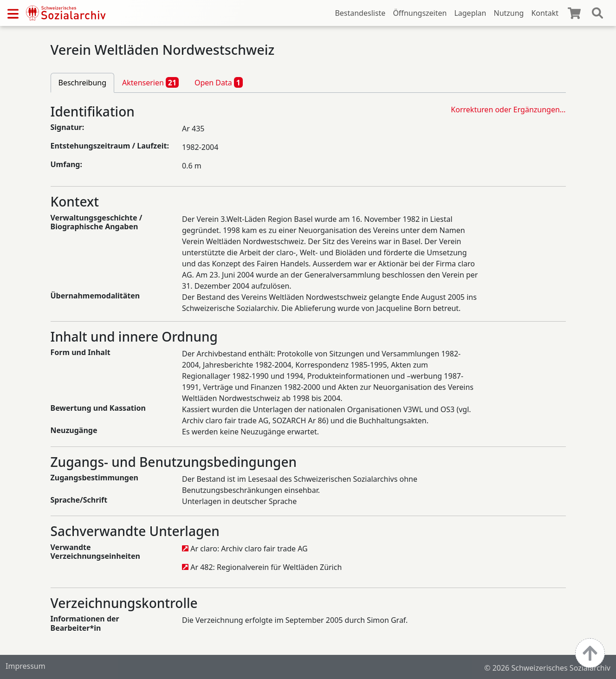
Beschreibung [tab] (83, 83)
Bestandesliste (360, 13)
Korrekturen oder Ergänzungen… (508, 110)
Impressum (26, 666)
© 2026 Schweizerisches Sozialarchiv (547, 668)
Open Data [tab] (219, 82)
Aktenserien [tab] (150, 82)
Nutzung (509, 13)
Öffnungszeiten (420, 13)
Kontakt (545, 13)
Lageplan (470, 13)
